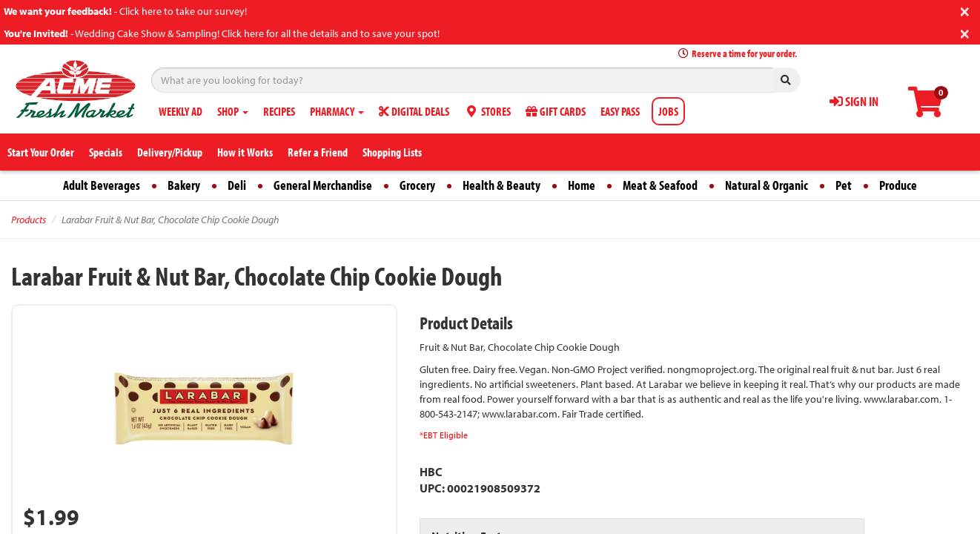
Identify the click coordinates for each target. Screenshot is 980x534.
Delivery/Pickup (170, 152)
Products (29, 220)
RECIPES (279, 111)
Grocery (417, 185)
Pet (844, 185)
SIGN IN (854, 101)
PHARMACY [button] (337, 111)
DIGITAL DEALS (414, 111)
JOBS (668, 111)
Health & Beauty (501, 185)
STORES (487, 111)
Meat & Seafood (660, 185)
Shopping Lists (392, 152)
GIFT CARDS (556, 111)
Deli (237, 185)
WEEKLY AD (181, 111)
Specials (106, 152)
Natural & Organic (767, 185)
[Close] (965, 10)
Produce (898, 185)
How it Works (245, 152)
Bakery (184, 185)
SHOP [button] (233, 111)
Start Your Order (41, 152)
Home (582, 185)
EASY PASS (620, 111)
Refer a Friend (318, 152)
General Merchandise (323, 185)
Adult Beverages (102, 185)
